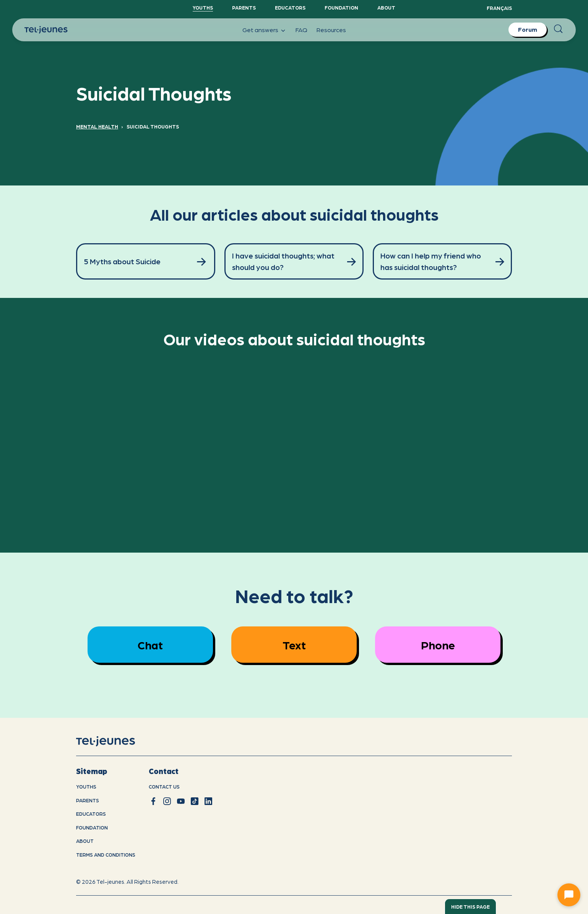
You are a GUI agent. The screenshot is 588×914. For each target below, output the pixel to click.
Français (499, 8)
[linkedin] (208, 801)
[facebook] (153, 801)
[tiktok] (195, 801)
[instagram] (167, 801)
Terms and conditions (106, 855)
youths (86, 786)
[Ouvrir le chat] (569, 895)
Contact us (164, 786)
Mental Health (97, 126)
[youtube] (181, 801)
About (386, 7)
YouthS (203, 7)
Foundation (341, 7)
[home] (115, 742)
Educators (290, 7)
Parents (244, 7)
